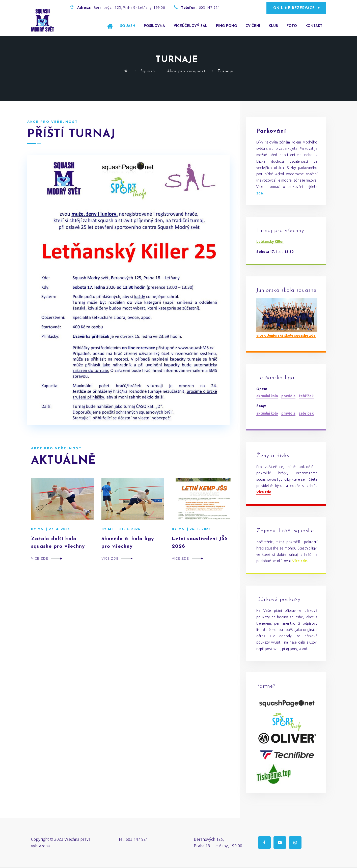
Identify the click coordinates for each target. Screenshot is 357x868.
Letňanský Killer (270, 242)
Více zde (40, 559)
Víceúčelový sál (190, 26)
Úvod (110, 26)
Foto (292, 26)
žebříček (306, 396)
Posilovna (154, 26)
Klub (273, 26)
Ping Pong (226, 26)
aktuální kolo (267, 396)
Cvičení (253, 26)
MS (41, 529)
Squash (128, 26)
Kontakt (314, 26)
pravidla (288, 396)
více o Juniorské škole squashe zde (286, 335)
